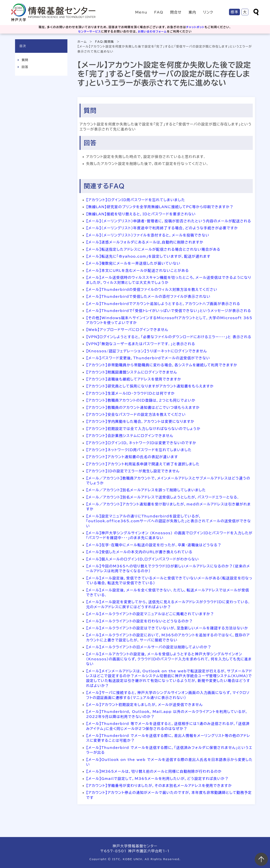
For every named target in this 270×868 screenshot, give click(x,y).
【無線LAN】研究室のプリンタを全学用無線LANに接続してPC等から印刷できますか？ (160, 207)
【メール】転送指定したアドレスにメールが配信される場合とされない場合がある (153, 249)
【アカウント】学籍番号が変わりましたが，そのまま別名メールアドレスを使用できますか (159, 786)
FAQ (159, 12)
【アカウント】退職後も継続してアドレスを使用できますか (134, 379)
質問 (25, 60)
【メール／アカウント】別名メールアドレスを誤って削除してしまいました (146, 490)
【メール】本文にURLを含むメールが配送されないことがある (138, 271)
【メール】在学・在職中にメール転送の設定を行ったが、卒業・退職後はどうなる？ (154, 545)
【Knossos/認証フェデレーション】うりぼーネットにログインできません (147, 351)
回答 (25, 67)
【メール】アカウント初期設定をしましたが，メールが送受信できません (144, 705)
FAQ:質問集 (105, 42)
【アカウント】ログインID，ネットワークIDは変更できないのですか (141, 443)
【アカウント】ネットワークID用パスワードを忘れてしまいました (139, 450)
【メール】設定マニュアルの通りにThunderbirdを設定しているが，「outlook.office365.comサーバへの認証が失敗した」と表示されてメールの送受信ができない (169, 521)
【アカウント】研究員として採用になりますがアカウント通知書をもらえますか (150, 386)
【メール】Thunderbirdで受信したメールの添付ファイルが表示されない (148, 296)
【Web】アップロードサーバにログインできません (127, 330)
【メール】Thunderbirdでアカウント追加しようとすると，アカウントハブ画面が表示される (163, 304)
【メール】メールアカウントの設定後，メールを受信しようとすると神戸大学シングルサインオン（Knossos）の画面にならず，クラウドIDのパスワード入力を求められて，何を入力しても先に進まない (169, 659)
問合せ (176, 12)
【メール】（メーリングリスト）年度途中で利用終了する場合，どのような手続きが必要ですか (162, 228)
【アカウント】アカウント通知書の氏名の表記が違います (132, 457)
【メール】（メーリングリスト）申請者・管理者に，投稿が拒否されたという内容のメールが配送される (169, 221)
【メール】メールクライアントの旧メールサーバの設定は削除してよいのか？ (149, 647)
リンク (208, 12)
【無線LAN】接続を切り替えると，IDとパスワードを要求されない (141, 214)
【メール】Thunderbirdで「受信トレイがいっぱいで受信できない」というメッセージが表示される (169, 311)
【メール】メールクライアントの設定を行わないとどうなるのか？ (139, 621)
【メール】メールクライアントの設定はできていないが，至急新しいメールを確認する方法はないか (167, 628)
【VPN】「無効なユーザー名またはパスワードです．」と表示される (141, 344)
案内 (192, 12)
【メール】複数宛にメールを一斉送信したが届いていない (133, 263)
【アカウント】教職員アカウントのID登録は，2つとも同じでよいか (141, 400)
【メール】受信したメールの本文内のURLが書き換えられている (139, 552)
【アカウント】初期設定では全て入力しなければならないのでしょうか (143, 429)
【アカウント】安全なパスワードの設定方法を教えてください (136, 414)
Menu (141, 12)
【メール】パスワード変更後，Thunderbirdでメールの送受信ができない (148, 358)
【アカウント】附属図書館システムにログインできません (132, 372)
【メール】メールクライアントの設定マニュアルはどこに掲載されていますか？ (150, 614)
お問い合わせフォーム (153, 32)
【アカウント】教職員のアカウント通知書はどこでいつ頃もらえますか (143, 407)
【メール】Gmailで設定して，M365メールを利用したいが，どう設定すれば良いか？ (157, 779)
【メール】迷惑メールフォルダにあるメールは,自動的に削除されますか (145, 242)
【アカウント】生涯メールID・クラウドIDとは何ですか (131, 393)
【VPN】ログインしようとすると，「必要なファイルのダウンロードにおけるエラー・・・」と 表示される (169, 337)
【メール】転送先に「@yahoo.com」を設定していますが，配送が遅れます (148, 256)
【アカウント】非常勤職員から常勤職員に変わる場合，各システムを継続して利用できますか (162, 365)
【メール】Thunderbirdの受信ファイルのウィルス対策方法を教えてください (152, 289)
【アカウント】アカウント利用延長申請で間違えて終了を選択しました (143, 464)
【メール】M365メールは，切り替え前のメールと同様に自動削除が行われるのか (154, 771)
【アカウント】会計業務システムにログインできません (130, 436)
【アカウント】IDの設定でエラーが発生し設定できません (133, 471)
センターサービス (89, 32)
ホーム (82, 42)
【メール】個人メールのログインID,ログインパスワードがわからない (143, 559)
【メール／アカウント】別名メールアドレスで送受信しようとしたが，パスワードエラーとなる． (163, 497)
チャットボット (195, 27)
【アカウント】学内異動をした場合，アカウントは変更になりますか (140, 421)
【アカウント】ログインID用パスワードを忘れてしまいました (136, 200)
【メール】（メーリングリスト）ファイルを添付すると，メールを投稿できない (148, 235)
